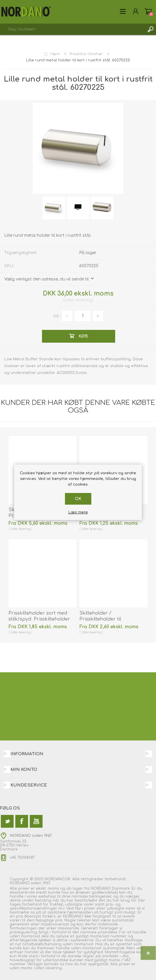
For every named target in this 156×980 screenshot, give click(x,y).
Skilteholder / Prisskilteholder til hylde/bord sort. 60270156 (109, 619)
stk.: (57, 316)
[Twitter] (7, 821)
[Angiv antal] (83, 316)
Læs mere (78, 512)
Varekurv (148, 11)
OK (78, 499)
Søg (150, 29)
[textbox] (72, 29)
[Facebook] (22, 821)
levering (84, 300)
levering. (54, 968)
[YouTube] (36, 821)
